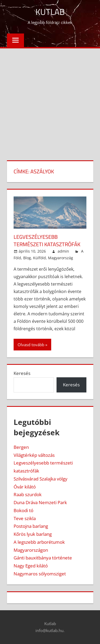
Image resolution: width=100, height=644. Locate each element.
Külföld (39, 258)
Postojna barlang (31, 526)
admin (63, 251)
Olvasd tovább (31, 345)
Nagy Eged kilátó (31, 566)
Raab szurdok (28, 494)
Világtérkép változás (34, 455)
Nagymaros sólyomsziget (40, 574)
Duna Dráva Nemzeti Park (40, 502)
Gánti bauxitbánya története (43, 558)
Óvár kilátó (25, 487)
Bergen (21, 447)
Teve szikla (25, 518)
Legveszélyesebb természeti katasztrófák (47, 241)
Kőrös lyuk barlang (33, 534)
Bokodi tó (23, 510)
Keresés (22, 373)
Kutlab (50, 12)
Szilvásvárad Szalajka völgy (41, 479)
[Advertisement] (50, 101)
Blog (27, 258)
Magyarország (61, 258)
